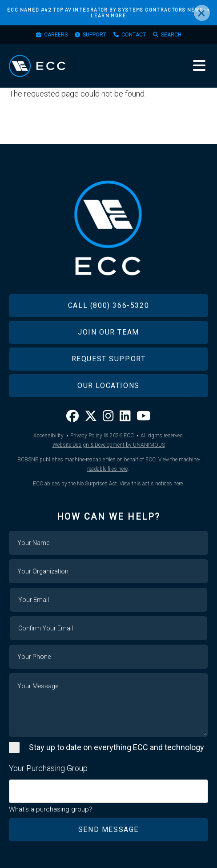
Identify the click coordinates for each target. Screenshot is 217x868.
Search (171, 35)
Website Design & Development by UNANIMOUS (109, 445)
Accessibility (48, 436)
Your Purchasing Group (48, 768)
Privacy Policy (86, 436)
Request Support (109, 359)
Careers (56, 35)
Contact (134, 35)
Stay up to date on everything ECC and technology (117, 747)
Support (94, 35)
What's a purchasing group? (51, 809)
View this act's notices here (151, 484)
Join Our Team (108, 332)
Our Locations (108, 386)
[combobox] (108, 791)
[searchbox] (15, 787)
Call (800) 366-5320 (108, 305)
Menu (199, 65)
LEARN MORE (108, 15)
